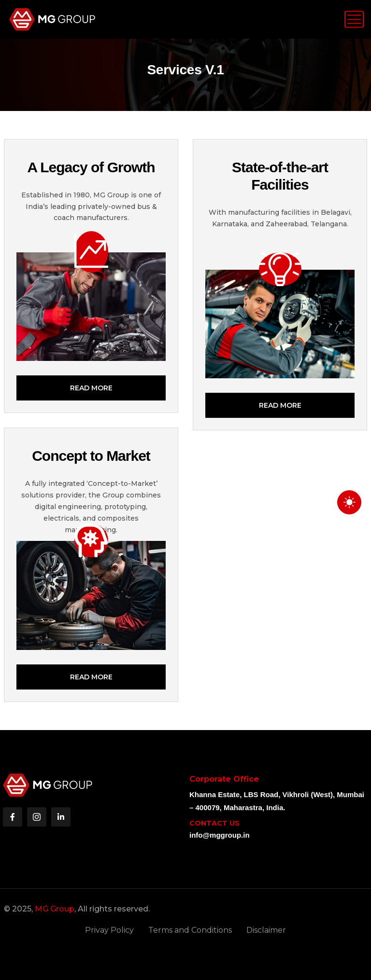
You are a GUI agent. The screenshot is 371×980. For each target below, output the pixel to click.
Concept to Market (91, 456)
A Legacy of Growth (91, 167)
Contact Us (214, 823)
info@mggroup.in (220, 835)
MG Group (55, 909)
